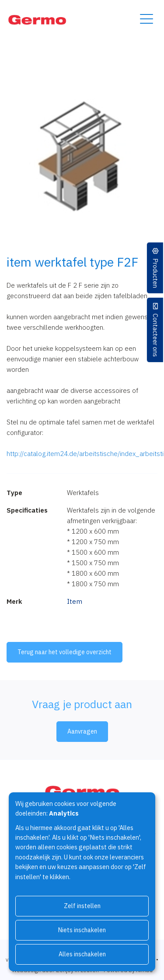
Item (75, 601)
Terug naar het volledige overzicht (65, 652)
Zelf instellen (82, 906)
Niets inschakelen (82, 930)
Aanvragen (82, 731)
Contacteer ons (155, 335)
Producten (155, 273)
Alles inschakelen (82, 954)
